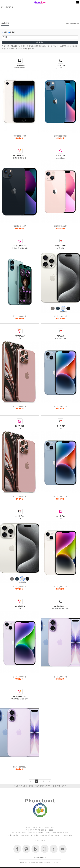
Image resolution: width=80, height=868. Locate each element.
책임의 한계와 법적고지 (43, 786)
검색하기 (40, 42)
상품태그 (12, 32)
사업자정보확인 (40, 840)
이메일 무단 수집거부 (59, 786)
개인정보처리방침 (20, 786)
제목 (4, 32)
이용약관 (30, 786)
